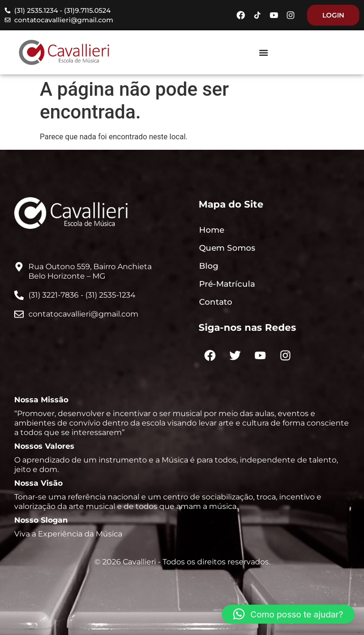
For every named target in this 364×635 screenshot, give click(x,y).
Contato (216, 302)
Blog (209, 266)
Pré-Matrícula (227, 284)
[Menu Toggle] (264, 53)
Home (212, 230)
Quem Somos (227, 248)
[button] (288, 614)
